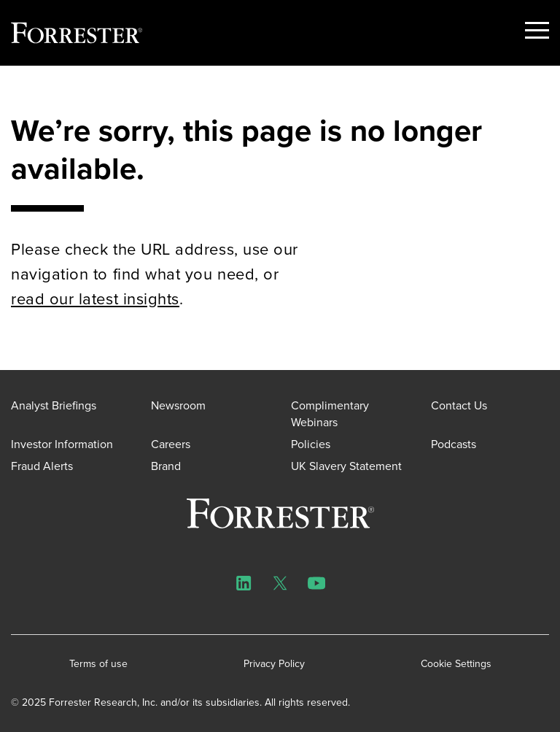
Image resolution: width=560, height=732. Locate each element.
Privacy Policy (274, 664)
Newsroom (178, 405)
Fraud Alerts (42, 466)
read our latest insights (95, 299)
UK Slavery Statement (346, 466)
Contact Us (459, 405)
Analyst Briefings (54, 405)
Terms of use (98, 664)
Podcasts (454, 444)
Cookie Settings (456, 664)
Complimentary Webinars (330, 413)
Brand (166, 466)
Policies (311, 444)
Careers (171, 444)
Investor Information (62, 444)
